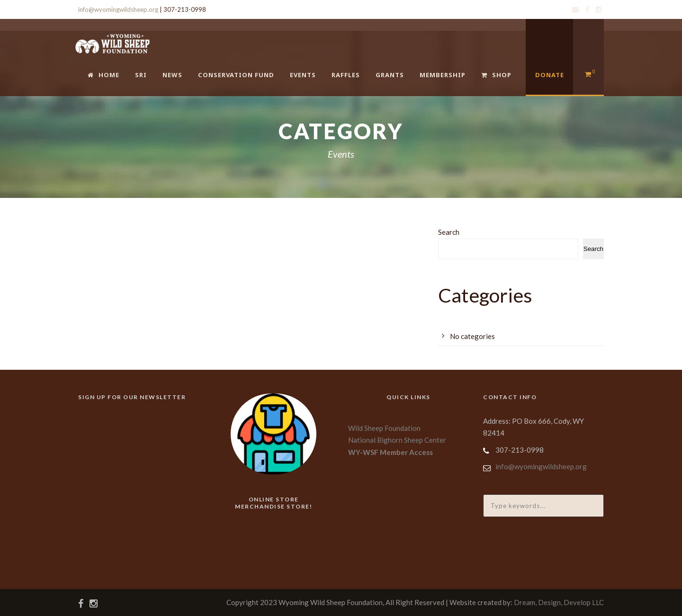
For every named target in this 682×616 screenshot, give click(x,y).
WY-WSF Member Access (390, 452)
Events (303, 75)
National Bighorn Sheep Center (397, 440)
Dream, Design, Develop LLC (559, 602)
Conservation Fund (236, 75)
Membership (443, 75)
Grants (390, 75)
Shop (496, 75)
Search (449, 232)
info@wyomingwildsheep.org (118, 9)
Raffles (346, 75)
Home (103, 75)
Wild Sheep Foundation (384, 428)
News (172, 75)
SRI (141, 75)
